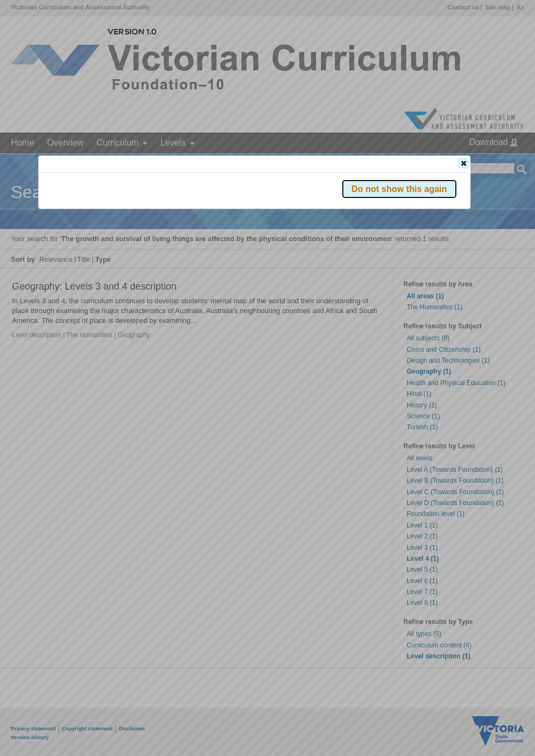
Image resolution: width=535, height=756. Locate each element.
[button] (463, 163)
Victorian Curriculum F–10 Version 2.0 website (165, 224)
